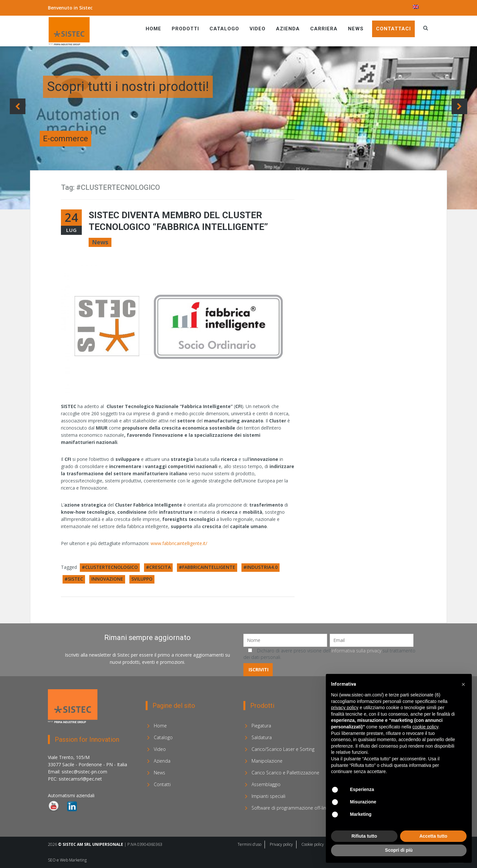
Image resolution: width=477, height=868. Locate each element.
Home (153, 29)
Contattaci (393, 29)
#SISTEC (74, 579)
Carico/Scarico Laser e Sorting (283, 749)
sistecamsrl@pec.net (80, 779)
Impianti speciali (268, 796)
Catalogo (224, 29)
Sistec (86, 8)
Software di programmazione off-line (290, 808)
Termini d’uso (249, 844)
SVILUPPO (142, 579)
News (356, 29)
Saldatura (262, 737)
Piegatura (261, 726)
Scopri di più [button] (399, 850)
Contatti (162, 784)
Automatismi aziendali (71, 795)
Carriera (324, 29)
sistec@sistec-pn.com (84, 772)
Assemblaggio (266, 784)
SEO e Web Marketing (67, 860)
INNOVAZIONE (107, 579)
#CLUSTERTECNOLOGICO (110, 567)
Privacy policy (281, 844)
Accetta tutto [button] (433, 836)
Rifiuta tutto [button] (364, 836)
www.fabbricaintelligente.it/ (179, 543)
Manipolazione (267, 761)
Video (258, 29)
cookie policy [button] (425, 727)
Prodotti (185, 29)
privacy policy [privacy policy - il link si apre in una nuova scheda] (345, 708)
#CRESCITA (158, 567)
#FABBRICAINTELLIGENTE (207, 567)
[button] (463, 684)
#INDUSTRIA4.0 (260, 567)
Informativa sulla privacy (356, 651)
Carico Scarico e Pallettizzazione (285, 773)
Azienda (288, 29)
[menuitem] (416, 7)
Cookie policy (313, 844)
